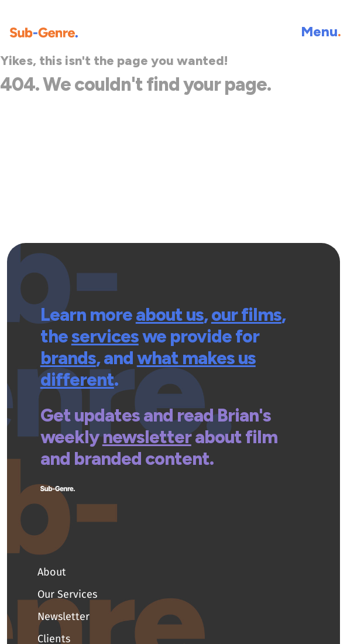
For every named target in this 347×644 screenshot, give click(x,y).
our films (246, 315)
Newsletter (63, 616)
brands (68, 358)
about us (170, 315)
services (105, 336)
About (52, 572)
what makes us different (148, 369)
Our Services (67, 594)
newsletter (147, 437)
